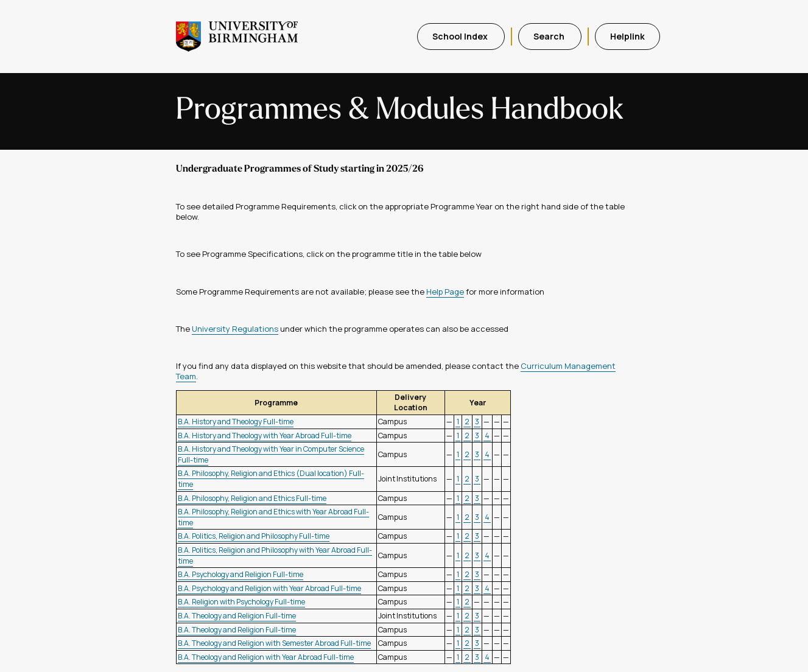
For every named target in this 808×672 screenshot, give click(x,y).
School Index (461, 36)
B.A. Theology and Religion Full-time (237, 616)
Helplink (627, 36)
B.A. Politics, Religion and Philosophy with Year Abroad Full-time (275, 555)
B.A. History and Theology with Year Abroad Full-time (265, 436)
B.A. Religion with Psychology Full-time (241, 602)
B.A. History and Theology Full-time (236, 422)
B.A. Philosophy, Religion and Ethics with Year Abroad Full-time (273, 517)
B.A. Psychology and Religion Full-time (241, 574)
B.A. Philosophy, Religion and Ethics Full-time (252, 498)
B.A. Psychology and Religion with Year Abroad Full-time (269, 588)
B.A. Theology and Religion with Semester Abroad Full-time (274, 643)
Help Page (445, 292)
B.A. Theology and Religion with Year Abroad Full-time (266, 657)
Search (550, 36)
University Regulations (235, 329)
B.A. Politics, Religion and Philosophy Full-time (254, 536)
